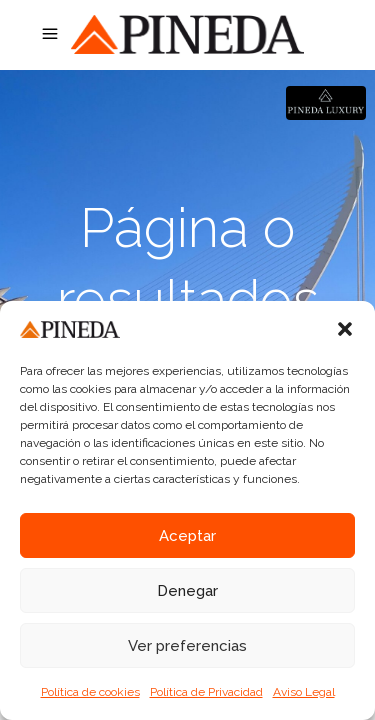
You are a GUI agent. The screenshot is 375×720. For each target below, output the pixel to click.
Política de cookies (90, 692)
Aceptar (187, 536)
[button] (345, 329)
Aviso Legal (304, 692)
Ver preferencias (187, 646)
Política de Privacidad (206, 692)
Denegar (187, 591)
